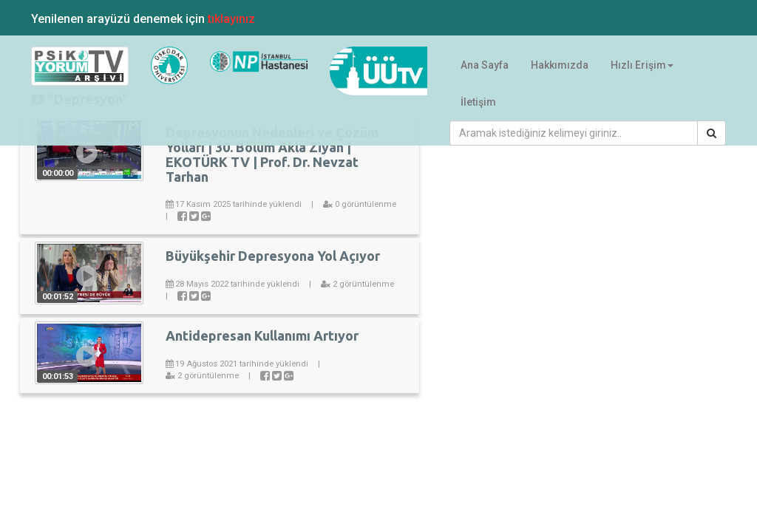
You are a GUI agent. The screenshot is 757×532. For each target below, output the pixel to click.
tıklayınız (231, 19)
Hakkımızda (560, 65)
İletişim (478, 102)
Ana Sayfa (485, 65)
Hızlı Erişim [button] (642, 65)
